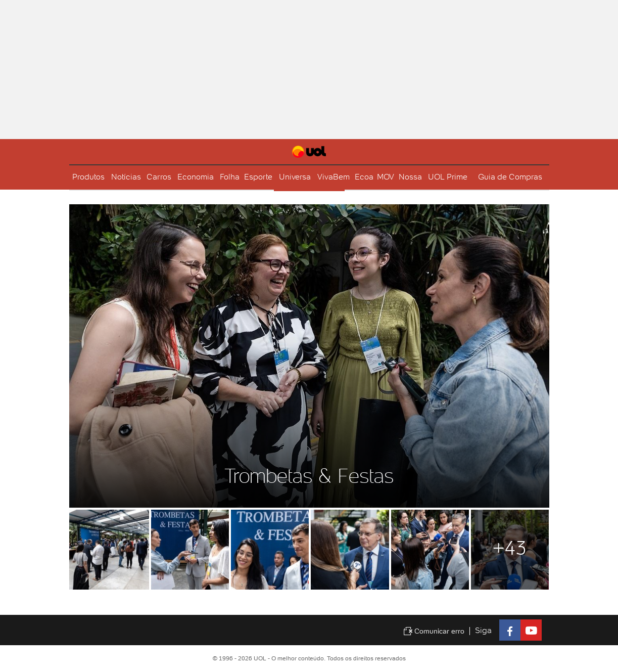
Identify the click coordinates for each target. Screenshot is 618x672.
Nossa (410, 177)
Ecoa (364, 177)
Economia (196, 177)
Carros (159, 177)
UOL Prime (448, 177)
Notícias (126, 177)
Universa (295, 177)
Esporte (258, 177)
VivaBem (334, 177)
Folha (230, 177)
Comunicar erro (434, 631)
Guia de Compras (510, 177)
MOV (386, 177)
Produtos (88, 177)
